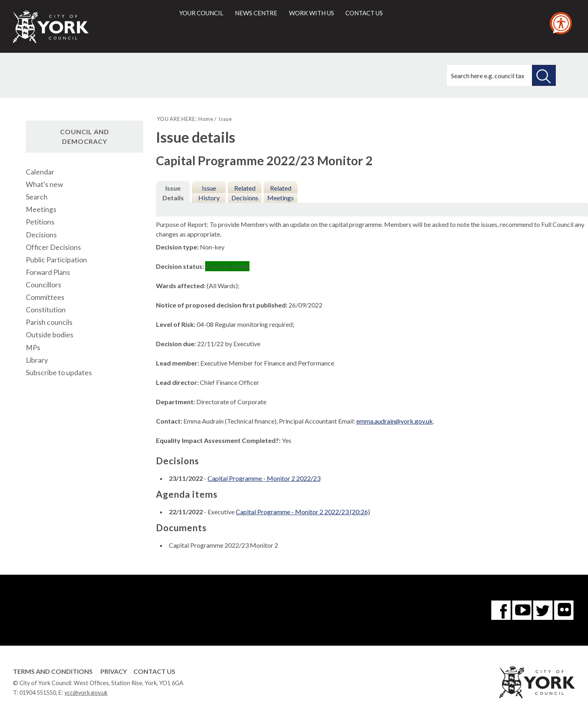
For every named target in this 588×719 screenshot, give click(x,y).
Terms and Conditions (53, 671)
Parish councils (49, 322)
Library (37, 360)
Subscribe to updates (59, 373)
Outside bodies (50, 335)
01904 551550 (38, 693)
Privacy (114, 671)
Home (206, 119)
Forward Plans (48, 272)
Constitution (46, 310)
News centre (256, 13)
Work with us (312, 13)
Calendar (40, 172)
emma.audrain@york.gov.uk (395, 421)
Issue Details (173, 193)
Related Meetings (280, 193)
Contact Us (154, 671)
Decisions (41, 235)
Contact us (364, 13)
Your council (201, 13)
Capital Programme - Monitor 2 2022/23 (264, 478)
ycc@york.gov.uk (86, 693)
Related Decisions (245, 193)
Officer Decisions (53, 247)
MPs (33, 348)
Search (37, 197)
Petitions (40, 222)
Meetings (41, 209)
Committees (45, 297)
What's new (44, 184)
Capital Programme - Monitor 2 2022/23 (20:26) (303, 512)
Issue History (209, 193)
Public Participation (56, 260)
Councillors (44, 285)
